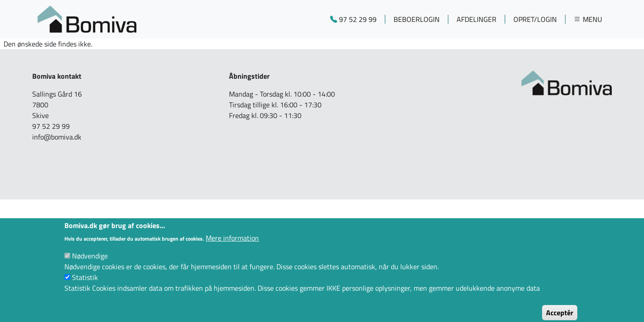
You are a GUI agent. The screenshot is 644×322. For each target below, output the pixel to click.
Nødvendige (90, 262)
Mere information (232, 244)
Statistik (85, 284)
